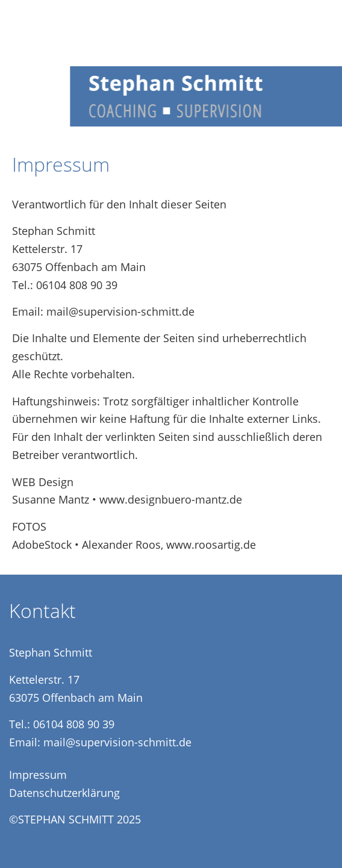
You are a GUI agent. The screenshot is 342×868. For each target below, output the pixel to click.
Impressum (38, 775)
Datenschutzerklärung (64, 793)
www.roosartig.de (211, 545)
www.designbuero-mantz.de (171, 499)
